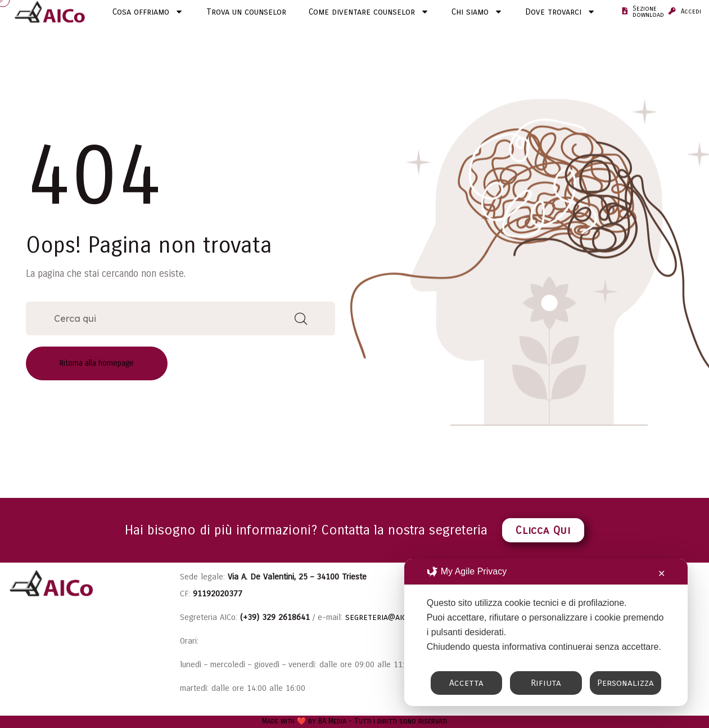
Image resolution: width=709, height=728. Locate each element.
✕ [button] (661, 574)
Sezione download (648, 12)
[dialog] (546, 632)
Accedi (691, 12)
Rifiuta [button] (546, 683)
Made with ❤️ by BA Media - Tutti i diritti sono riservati (354, 721)
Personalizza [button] (626, 683)
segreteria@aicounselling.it (402, 617)
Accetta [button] (466, 683)
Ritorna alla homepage (97, 363)
